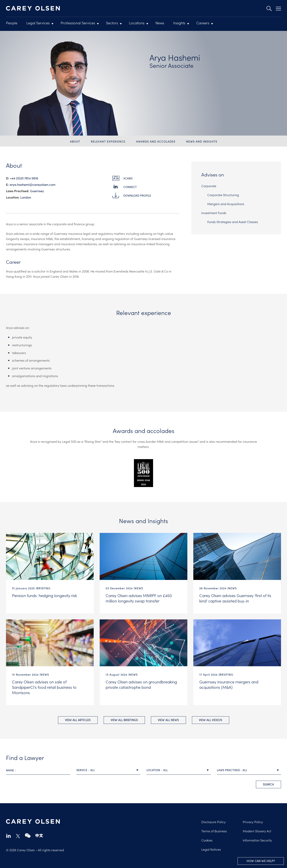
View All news (168, 719)
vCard (128, 178)
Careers (203, 23)
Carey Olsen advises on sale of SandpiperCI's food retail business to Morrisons (44, 687)
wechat (28, 835)
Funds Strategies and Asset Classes (233, 222)
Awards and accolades (156, 141)
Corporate (209, 186)
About (75, 141)
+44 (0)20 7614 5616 (24, 178)
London (26, 197)
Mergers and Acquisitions (226, 204)
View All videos (211, 719)
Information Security (257, 840)
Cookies (207, 840)
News (160, 23)
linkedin (8, 835)
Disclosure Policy (213, 821)
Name (10, 770)
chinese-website (39, 835)
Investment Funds (214, 213)
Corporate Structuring (223, 195)
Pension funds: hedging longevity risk (44, 595)
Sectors (112, 23)
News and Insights (202, 141)
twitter (18, 836)
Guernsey (37, 191)
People (12, 23)
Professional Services (78, 23)
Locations (137, 23)
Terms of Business (214, 831)
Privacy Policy (253, 821)
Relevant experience (108, 141)
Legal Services (38, 23)
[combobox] (109, 770)
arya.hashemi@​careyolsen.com (32, 185)
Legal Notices (211, 849)
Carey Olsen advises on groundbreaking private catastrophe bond (141, 684)
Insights (179, 23)
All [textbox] (93, 770)
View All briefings (124, 719)
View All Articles (78, 719)
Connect (130, 187)
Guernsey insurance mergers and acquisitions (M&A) (229, 684)
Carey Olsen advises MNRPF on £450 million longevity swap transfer (139, 598)
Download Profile (137, 195)
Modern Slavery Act (257, 831)
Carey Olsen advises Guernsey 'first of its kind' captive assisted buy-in (235, 598)
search (268, 784)
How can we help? (261, 861)
